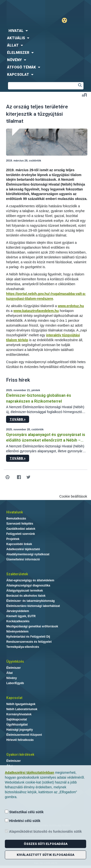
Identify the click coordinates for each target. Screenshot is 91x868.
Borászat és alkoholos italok (26, 596)
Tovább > (18, 419)
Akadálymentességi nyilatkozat (28, 554)
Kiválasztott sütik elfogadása (45, 855)
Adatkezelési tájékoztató (23, 549)
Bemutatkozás (16, 519)
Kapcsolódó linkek (19, 544)
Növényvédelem (17, 632)
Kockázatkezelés (18, 621)
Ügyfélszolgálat (17, 725)
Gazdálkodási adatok (21, 529)
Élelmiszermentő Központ (24, 735)
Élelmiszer (13, 668)
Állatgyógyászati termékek (25, 591)
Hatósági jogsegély (20, 730)
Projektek (13, 539)
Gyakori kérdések (20, 755)
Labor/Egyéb (15, 683)
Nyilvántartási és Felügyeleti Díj (28, 637)
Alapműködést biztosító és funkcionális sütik (43, 831)
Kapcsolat (14, 698)
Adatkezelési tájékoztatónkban (29, 773)
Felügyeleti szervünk (21, 534)
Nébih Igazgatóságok (21, 704)
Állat (9, 673)
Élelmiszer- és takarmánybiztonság (30, 601)
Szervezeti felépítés (20, 524)
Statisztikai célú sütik (24, 812)
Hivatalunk (15, 512)
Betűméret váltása (84, 95)
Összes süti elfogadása (46, 844)
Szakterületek (17, 574)
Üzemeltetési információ (23, 559)
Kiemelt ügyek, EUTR (21, 616)
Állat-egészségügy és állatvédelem (30, 580)
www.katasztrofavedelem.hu (36, 311)
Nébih (23, 8)
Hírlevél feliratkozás (20, 740)
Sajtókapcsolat (17, 719)
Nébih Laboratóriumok (22, 709)
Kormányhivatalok (19, 714)
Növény (12, 678)
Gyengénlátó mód (66, 20)
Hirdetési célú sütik (23, 821)
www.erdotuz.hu (71, 306)
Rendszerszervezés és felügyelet (29, 642)
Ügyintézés (15, 661)
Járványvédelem (18, 611)
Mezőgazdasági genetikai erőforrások (32, 626)
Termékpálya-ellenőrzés (23, 647)
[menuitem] (45, 31)
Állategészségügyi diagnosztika (28, 585)
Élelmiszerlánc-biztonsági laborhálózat (33, 606)
